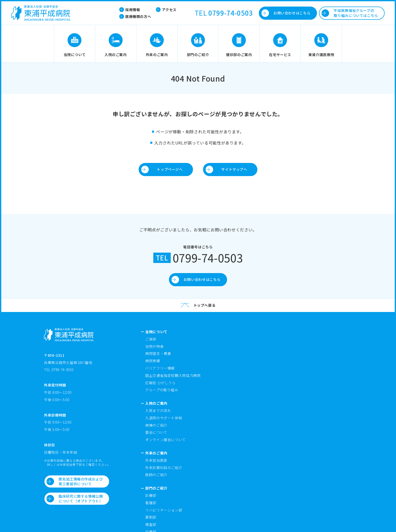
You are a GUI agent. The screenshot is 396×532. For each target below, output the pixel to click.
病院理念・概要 (158, 353)
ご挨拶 (151, 339)
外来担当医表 (156, 460)
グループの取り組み (162, 390)
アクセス (169, 10)
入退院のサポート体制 (164, 418)
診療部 (151, 495)
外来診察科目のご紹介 (164, 468)
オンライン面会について (166, 440)
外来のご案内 (156, 453)
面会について (156, 432)
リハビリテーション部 (164, 510)
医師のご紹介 (156, 475)
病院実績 (153, 361)
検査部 (151, 524)
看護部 (151, 503)
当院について (156, 332)
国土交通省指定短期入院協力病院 (173, 375)
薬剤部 (151, 517)
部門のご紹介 (156, 488)
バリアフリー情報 (160, 368)
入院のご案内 (156, 403)
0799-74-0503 (231, 13)
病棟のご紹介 (156, 425)
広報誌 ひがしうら (160, 383)
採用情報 (133, 10)
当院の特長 (154, 346)
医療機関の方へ (138, 16)
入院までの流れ (158, 410)
